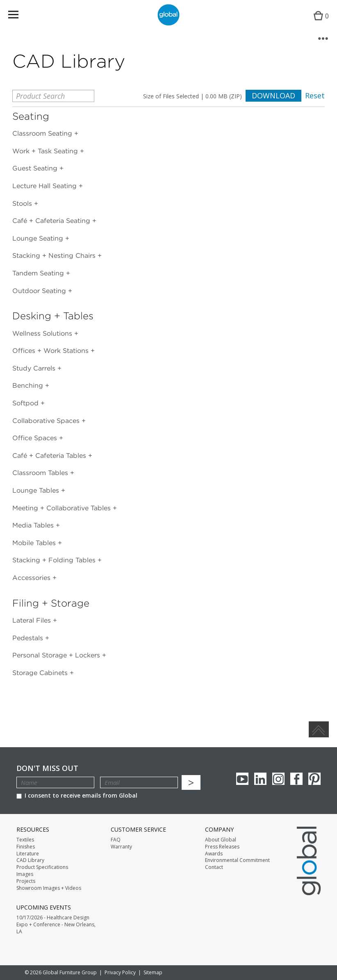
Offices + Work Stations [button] (51, 351)
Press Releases (222, 847)
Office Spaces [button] (36, 438)
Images (25, 874)
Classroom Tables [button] (41, 473)
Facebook (296, 779)
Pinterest (314, 779)
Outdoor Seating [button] (40, 291)
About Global (221, 840)
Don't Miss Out (47, 768)
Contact (214, 867)
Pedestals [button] (29, 638)
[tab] (168, 134)
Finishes (26, 847)
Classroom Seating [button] (43, 133)
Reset (315, 96)
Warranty (121, 847)
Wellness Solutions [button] (43, 333)
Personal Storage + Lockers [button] (57, 655)
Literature (28, 854)
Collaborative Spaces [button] (47, 421)
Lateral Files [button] (33, 620)
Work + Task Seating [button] (46, 151)
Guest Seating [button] (36, 168)
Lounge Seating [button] (39, 238)
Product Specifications (42, 867)
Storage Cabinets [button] (41, 673)
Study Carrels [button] (35, 368)
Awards (214, 854)
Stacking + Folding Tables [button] (55, 560)
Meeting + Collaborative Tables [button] (63, 508)
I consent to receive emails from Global (77, 795)
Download (273, 95)
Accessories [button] (32, 578)
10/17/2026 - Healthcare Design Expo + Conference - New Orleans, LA (56, 925)
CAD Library (30, 860)
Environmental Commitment (237, 860)
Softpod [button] (26, 403)
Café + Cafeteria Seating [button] (52, 221)
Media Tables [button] (34, 525)
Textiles (25, 840)
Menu (19, 16)
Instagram (278, 779)
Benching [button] (29, 385)
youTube (242, 779)
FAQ (116, 840)
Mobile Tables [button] (35, 543)
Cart (319, 23)
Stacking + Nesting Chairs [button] (55, 256)
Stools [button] (23, 204)
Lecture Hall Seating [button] (46, 186)
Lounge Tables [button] (37, 490)
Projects (26, 881)
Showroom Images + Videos (49, 888)
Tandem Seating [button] (39, 273)
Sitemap (153, 972)
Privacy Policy (120, 972)
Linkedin (260, 779)
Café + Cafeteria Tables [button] (50, 456)
